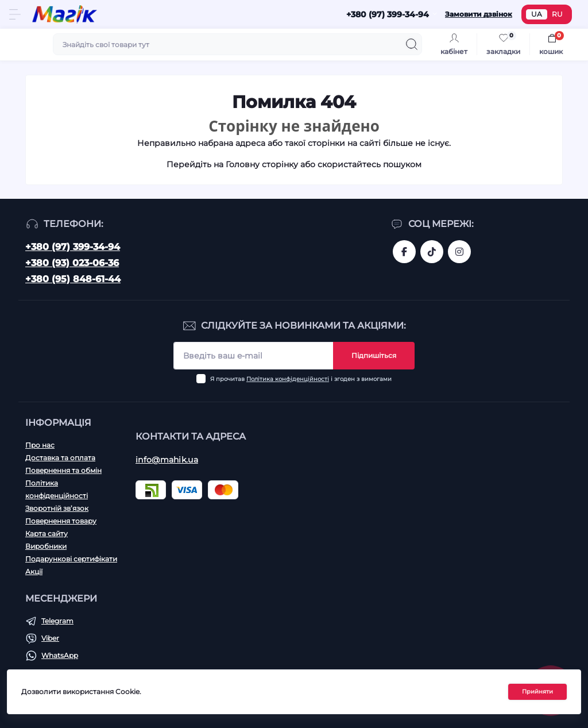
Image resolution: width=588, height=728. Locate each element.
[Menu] (15, 14)
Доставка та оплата (60, 458)
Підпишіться (374, 355)
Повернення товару (61, 521)
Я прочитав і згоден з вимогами (301, 379)
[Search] (412, 44)
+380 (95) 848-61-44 (73, 279)
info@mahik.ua (167, 460)
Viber (50, 638)
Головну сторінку (262, 164)
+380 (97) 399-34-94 (73, 247)
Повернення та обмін (63, 470)
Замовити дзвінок (479, 14)
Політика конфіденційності (288, 379)
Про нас (40, 445)
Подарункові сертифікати (71, 559)
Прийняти (537, 692)
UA (537, 14)
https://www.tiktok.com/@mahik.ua (432, 252)
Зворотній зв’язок (57, 508)
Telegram (57, 621)
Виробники (46, 546)
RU (557, 14)
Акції (34, 571)
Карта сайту (47, 534)
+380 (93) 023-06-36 (72, 263)
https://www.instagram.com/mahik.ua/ (459, 252)
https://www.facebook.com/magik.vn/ (404, 252)
